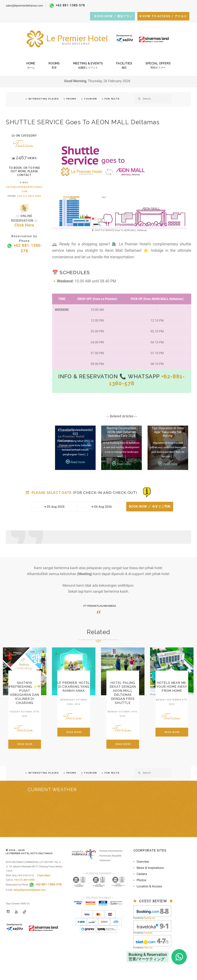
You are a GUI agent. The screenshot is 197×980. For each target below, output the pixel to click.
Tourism (24, 145)
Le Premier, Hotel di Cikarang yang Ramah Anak (74, 687)
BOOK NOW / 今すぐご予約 (150, 506)
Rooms (54, 66)
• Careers (140, 874)
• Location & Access (148, 886)
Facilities (124, 66)
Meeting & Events (88, 66)
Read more (75, 462)
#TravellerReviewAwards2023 (75, 432)
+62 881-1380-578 (67, 5)
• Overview (141, 862)
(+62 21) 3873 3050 (29, 196)
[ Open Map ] (44, 875)
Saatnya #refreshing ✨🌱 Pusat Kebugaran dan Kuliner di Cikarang (25, 693)
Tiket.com (148, 948)
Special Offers (158, 66)
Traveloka (148, 933)
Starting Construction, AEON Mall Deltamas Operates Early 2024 (121, 432)
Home (31, 66)
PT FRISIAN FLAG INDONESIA (100, 606)
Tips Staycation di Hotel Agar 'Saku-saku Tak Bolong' (168, 432)
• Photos (140, 880)
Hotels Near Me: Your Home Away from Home (172, 687)
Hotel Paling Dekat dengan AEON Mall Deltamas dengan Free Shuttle (123, 693)
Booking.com (150, 918)
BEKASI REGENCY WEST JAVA (98, 816)
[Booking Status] (147, 492)
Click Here (24, 225)
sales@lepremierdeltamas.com (24, 6)
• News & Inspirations (149, 868)
